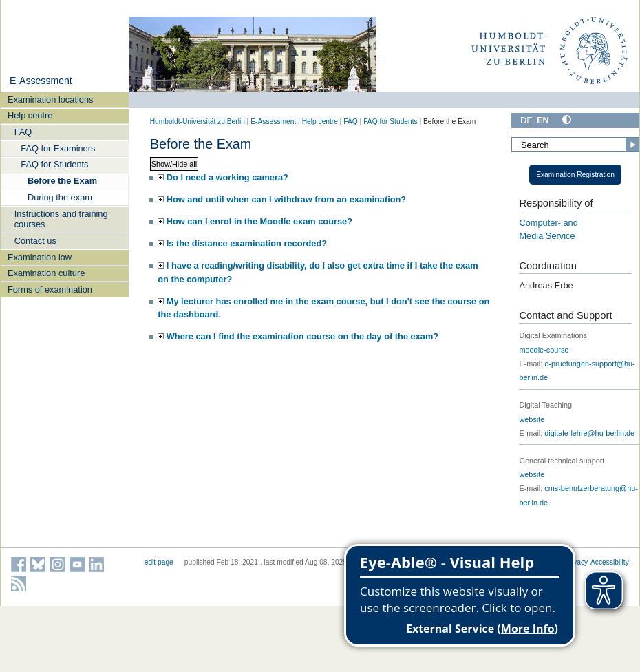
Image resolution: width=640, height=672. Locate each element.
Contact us (35, 241)
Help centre (30, 115)
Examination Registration (575, 175)
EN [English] (543, 120)
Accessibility (610, 562)
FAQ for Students (54, 164)
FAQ (23, 132)
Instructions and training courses (61, 219)
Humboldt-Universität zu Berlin (198, 122)
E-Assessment (41, 81)
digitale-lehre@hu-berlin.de (589, 433)
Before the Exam (62, 181)
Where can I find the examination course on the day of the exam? (302, 336)
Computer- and (548, 223)
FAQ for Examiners (58, 148)
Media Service (547, 236)
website (532, 419)
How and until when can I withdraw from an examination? (286, 199)
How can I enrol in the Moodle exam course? (259, 221)
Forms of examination (50, 290)
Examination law (40, 257)
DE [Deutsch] (526, 120)
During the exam (60, 197)
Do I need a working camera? (227, 177)
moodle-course (544, 350)
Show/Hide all (174, 164)
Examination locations (50, 99)
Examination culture (46, 273)
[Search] (575, 145)
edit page (159, 562)
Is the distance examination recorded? (247, 243)
